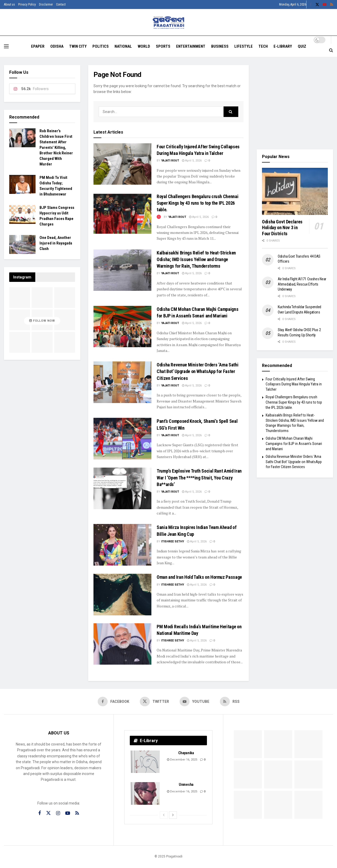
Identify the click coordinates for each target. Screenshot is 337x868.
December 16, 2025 (182, 760)
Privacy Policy (27, 4)
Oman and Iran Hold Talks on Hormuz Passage (199, 577)
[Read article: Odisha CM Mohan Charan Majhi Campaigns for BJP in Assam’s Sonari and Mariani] (122, 327)
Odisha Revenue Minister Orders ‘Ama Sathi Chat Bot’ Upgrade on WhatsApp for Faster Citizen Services (197, 371)
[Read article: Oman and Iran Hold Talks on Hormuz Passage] (122, 594)
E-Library (283, 46)
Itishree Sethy (173, 541)
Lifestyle (244, 46)
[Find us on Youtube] (194, 702)
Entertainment (191, 46)
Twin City (78, 46)
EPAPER (38, 46)
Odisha (57, 46)
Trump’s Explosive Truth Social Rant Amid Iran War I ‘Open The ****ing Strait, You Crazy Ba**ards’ (199, 477)
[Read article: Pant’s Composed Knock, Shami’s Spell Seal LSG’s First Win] (122, 438)
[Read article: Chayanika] (146, 762)
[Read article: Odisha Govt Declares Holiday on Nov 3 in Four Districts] (295, 191)
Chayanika (186, 753)
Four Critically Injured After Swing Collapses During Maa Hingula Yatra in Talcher (294, 384)
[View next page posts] (173, 815)
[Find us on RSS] (230, 702)
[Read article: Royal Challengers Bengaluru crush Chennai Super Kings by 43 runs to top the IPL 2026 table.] (122, 214)
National (123, 46)
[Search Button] (331, 50)
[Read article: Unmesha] (146, 793)
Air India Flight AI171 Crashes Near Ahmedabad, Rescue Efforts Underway (302, 284)
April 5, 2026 (192, 161)
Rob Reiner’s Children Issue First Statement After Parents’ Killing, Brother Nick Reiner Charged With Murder (56, 148)
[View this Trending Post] (159, 217)
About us (9, 4)
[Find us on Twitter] (154, 702)
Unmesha (186, 784)
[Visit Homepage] (169, 23)
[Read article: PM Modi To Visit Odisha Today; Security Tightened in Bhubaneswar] (22, 184)
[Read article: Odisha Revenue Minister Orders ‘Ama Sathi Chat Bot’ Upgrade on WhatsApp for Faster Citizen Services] (122, 382)
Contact (61, 4)
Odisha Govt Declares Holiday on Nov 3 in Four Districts (282, 228)
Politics (101, 46)
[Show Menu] (6, 46)
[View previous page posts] (164, 815)
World (144, 46)
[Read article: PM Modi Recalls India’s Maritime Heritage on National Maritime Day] (122, 644)
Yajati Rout (170, 161)
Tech (263, 46)
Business (220, 46)
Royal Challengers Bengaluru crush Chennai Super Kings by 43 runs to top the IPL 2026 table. (197, 203)
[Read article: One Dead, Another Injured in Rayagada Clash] (22, 244)
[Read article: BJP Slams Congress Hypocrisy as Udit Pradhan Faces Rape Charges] (22, 214)
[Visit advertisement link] (295, 103)
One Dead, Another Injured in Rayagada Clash (56, 243)
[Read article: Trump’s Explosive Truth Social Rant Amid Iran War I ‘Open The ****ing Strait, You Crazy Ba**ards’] (122, 488)
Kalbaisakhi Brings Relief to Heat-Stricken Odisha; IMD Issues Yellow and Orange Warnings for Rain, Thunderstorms (196, 259)
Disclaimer (46, 4)
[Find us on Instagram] (58, 813)
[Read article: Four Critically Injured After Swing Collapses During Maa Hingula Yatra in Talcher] (122, 164)
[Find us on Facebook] (113, 702)
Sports (163, 46)
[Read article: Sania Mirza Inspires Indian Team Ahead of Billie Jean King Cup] (122, 545)
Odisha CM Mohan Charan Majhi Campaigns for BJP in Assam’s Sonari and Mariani (294, 443)
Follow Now (42, 321)
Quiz (302, 46)
